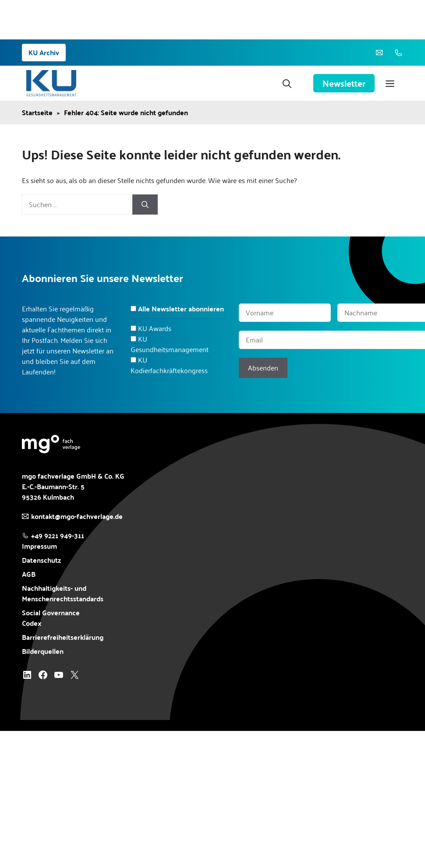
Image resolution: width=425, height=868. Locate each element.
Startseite (37, 113)
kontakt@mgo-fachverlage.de (77, 516)
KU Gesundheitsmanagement (170, 344)
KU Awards (155, 328)
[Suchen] (145, 205)
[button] (287, 83)
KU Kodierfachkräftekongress (169, 365)
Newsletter (344, 83)
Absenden (263, 368)
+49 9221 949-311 (58, 535)
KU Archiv (44, 52)
